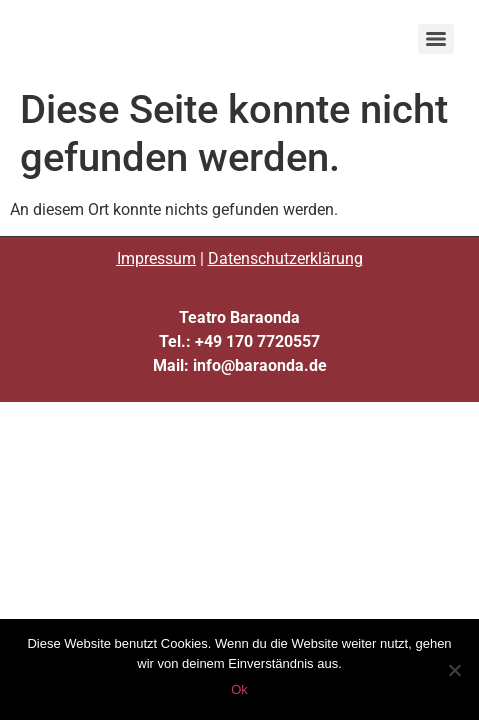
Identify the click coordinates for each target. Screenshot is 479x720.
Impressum (156, 258)
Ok (239, 689)
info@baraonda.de (260, 365)
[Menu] (436, 39)
